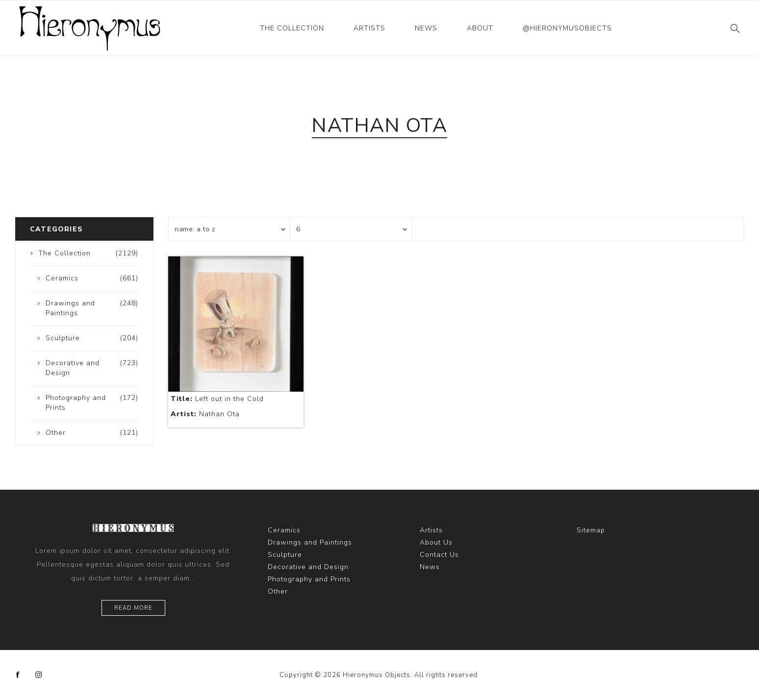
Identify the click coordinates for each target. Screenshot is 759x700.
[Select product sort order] (229, 229)
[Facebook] (18, 675)
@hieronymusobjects (567, 28)
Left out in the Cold (217, 399)
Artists (369, 28)
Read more (133, 608)
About (480, 28)
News (426, 28)
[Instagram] (39, 675)
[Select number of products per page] (351, 229)
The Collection (292, 28)
